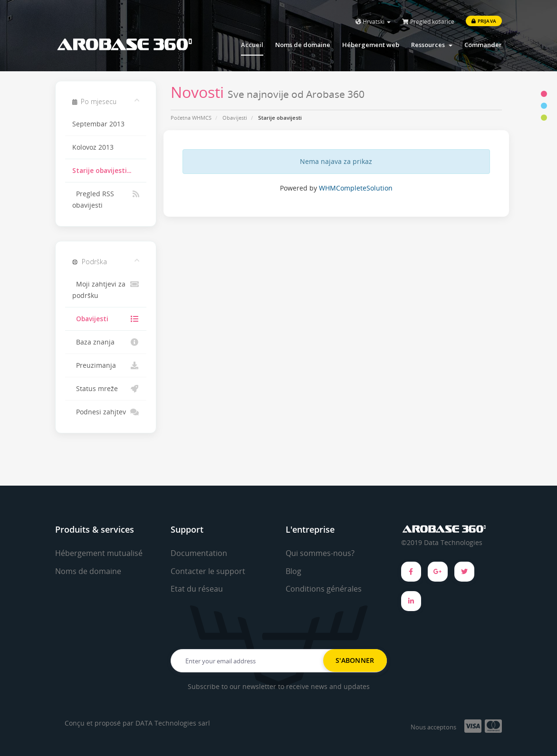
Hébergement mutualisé (99, 553)
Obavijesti (235, 118)
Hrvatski (373, 22)
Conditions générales (324, 589)
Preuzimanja (106, 365)
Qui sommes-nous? (320, 553)
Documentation (199, 553)
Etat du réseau (197, 589)
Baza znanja (106, 342)
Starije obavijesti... (102, 171)
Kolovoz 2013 (93, 147)
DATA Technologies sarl (173, 723)
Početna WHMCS (191, 118)
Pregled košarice (428, 22)
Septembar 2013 (98, 124)
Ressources (432, 45)
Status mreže (106, 389)
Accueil (252, 45)
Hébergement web (371, 45)
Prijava (484, 21)
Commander (483, 45)
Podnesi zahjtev (106, 412)
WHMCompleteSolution (356, 188)
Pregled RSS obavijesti (106, 199)
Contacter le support (208, 571)
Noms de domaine (303, 45)
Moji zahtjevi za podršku (106, 289)
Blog (293, 571)
